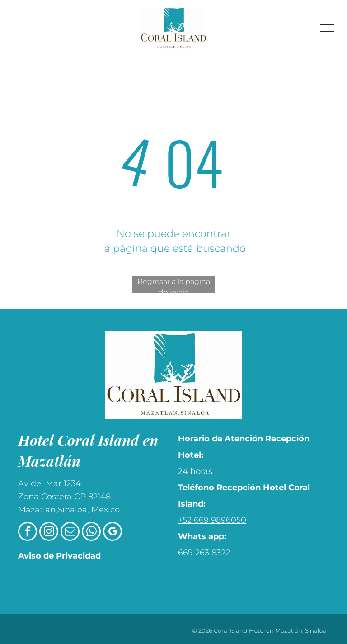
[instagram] (49, 533)
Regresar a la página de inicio (174, 285)
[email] (70, 533)
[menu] (327, 28)
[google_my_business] (113, 533)
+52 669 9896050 (212, 520)
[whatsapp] (91, 533)
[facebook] (28, 533)
